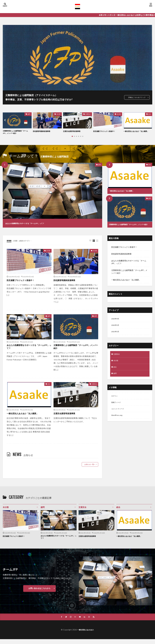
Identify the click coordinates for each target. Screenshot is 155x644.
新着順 (9, 243)
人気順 (16, 243)
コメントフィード (119, 415)
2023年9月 (116, 322)
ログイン (115, 402)
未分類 (58, 114)
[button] (5, 120)
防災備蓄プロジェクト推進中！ (106, 131)
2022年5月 (116, 328)
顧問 (29, 114)
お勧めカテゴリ (27, 243)
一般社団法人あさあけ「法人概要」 (136, 133)
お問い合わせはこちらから (39, 593)
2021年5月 (116, 335)
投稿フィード (117, 408)
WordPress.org (118, 422)
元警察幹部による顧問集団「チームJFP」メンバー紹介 (17, 133)
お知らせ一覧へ (90, 468)
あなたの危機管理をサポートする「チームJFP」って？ (34, 224)
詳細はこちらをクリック (135, 97)
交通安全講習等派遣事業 (73, 131)
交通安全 (88, 114)
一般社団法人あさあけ (85, 634)
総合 (150, 114)
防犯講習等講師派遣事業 (43, 131)
